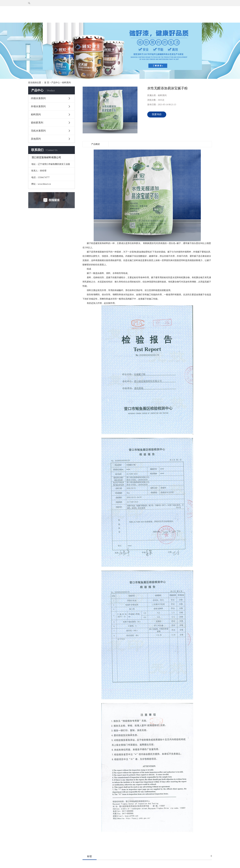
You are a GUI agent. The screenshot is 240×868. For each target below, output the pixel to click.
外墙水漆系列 (38, 106)
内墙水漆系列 (38, 98)
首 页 (47, 83)
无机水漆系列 (38, 131)
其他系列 (36, 139)
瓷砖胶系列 (37, 123)
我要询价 (157, 114)
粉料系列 (66, 83)
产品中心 (56, 83)
